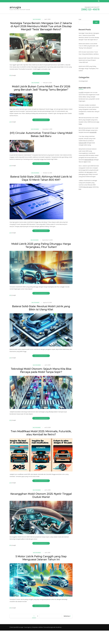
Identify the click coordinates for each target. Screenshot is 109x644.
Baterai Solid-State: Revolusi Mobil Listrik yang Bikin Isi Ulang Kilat (41, 319)
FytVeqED (13, 80)
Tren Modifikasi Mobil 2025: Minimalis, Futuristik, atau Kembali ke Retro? (41, 445)
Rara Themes (44, 641)
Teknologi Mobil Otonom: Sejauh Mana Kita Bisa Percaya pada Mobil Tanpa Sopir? (41, 382)
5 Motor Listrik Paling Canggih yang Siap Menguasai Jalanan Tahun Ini (41, 571)
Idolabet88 (93, 132)
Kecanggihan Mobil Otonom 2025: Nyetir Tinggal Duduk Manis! (41, 508)
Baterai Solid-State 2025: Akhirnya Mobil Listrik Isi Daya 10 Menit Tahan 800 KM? (41, 188)
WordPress (59, 641)
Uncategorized (37, 19)
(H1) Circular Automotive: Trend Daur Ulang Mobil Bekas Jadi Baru (41, 143)
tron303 (81, 93)
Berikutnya (67, 630)
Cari (80, 19)
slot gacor (90, 172)
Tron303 (81, 114)
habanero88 (82, 143)
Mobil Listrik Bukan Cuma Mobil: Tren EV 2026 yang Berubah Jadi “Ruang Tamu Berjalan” (41, 94)
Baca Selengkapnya (41, 78)
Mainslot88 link (89, 160)
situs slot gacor (88, 187)
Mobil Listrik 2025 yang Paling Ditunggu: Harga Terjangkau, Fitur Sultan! (41, 255)
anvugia (15, 7)
